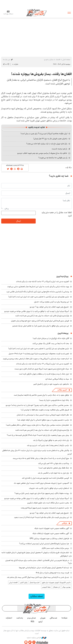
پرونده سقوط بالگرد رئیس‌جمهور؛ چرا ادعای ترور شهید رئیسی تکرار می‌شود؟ (42, 493)
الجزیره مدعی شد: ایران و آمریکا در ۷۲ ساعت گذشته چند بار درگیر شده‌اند (43, 281)
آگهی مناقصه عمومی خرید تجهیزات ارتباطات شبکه (51, 533)
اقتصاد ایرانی (13, 583)
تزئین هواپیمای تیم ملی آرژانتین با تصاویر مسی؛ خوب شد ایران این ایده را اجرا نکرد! (39, 297)
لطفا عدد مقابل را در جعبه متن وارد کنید (57, 214)
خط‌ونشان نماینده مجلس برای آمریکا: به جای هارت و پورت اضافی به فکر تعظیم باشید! (38, 425)
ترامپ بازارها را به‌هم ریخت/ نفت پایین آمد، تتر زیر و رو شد (48, 445)
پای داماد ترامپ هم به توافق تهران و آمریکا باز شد (51, 440)
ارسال (18, 221)
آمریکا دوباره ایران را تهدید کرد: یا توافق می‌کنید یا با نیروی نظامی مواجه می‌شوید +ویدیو (37, 311)
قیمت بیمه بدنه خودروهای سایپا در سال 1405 (52, 573)
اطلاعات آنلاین (36, 13)
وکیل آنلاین (24, 583)
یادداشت (20, 618)
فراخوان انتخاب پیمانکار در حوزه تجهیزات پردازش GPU (49, 538)
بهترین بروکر (67, 587)
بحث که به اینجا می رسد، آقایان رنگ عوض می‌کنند (51, 343)
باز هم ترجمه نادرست (59, 149)
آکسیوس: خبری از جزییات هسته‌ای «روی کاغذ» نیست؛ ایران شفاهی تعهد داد (41, 483)
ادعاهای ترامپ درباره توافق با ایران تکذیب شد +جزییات (49, 488)
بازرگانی (65, 523)
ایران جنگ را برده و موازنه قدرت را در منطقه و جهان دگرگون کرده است (44, 374)
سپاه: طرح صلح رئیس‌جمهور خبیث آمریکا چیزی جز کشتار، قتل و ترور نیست (42, 369)
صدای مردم (32, 618)
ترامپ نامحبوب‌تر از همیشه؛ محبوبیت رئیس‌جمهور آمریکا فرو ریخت (45, 508)
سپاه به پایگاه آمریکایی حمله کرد (57, 379)
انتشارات (9, 618)
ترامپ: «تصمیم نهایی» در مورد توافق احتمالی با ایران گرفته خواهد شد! (43, 420)
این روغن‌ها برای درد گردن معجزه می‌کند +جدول (52, 302)
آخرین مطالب (62, 390)
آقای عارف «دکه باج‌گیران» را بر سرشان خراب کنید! (51, 338)
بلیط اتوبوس (46, 587)
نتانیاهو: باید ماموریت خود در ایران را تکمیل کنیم (51, 384)
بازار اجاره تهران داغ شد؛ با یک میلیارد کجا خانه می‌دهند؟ (47, 144)
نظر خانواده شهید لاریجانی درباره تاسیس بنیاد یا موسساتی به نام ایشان (43, 415)
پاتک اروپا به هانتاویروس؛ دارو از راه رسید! (54, 400)
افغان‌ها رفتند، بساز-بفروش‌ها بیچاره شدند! (41, 74)
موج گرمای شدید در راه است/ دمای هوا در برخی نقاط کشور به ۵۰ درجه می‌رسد (41, 458)
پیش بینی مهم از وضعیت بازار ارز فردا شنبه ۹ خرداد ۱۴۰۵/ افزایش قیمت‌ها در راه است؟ (38, 435)
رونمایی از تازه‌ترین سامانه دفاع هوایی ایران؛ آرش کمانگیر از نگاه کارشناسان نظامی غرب (38, 292)
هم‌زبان (43, 618)
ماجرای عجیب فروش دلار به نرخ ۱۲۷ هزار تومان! (50, 139)
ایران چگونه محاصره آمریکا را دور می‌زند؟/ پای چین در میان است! (44, 134)
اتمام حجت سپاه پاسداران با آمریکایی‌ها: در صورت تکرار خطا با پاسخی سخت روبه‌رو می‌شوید (36, 359)
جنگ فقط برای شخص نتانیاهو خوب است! (54, 468)
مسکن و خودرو (49, 60)
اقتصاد (58, 60)
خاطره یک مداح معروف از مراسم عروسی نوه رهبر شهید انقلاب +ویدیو (42, 153)
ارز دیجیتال (57, 587)
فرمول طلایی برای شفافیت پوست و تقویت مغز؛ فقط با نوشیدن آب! (45, 410)
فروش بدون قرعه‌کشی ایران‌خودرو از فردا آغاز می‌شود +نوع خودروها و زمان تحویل (40, 321)
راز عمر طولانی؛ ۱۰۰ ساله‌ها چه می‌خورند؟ (53, 158)
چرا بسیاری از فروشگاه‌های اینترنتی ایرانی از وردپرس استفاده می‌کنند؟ (44, 544)
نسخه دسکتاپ (37, 596)
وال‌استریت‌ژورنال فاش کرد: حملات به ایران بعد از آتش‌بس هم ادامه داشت (42, 316)
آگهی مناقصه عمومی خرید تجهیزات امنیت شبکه (52, 528)
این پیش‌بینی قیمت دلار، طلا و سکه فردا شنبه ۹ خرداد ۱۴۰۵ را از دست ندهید (42, 517)
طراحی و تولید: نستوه (37, 638)
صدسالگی (53, 618)
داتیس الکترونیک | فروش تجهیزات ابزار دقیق (56, 583)
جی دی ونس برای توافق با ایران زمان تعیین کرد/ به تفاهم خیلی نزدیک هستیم (41, 326)
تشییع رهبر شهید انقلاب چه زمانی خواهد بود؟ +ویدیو (49, 307)
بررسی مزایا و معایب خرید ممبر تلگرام (55, 548)
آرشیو (40, 622)
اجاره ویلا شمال (35, 583)
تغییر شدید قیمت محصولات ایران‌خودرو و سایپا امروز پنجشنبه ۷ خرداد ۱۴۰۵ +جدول (39, 354)
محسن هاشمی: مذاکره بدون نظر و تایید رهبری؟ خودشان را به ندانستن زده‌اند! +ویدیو (37, 405)
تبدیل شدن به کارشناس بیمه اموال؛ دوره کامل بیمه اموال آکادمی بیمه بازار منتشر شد (38, 577)
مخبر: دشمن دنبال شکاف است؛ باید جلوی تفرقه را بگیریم (48, 503)
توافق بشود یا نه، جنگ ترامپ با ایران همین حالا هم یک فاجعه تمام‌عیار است (41, 395)
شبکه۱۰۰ (64, 618)
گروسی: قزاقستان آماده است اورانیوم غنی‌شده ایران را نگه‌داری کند (45, 478)
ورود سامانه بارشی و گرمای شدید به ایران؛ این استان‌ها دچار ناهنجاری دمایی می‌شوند (38, 287)
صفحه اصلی (66, 60)
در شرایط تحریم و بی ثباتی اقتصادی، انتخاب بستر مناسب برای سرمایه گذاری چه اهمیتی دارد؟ (39, 562)
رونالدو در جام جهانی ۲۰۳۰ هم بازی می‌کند (54, 463)
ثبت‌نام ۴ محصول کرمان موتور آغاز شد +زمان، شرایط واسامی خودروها (44, 568)
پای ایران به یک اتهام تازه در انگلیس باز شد (53, 473)
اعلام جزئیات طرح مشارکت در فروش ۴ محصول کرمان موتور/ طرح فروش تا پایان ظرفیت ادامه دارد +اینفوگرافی (37, 554)
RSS (32, 622)
